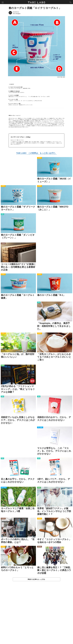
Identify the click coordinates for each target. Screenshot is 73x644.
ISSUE (3, 366)
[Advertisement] (36, 615)
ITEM (2, 215)
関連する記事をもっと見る (36, 580)
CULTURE (3, 244)
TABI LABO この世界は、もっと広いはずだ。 (36, 153)
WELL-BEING (40, 428)
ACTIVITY (39, 158)
